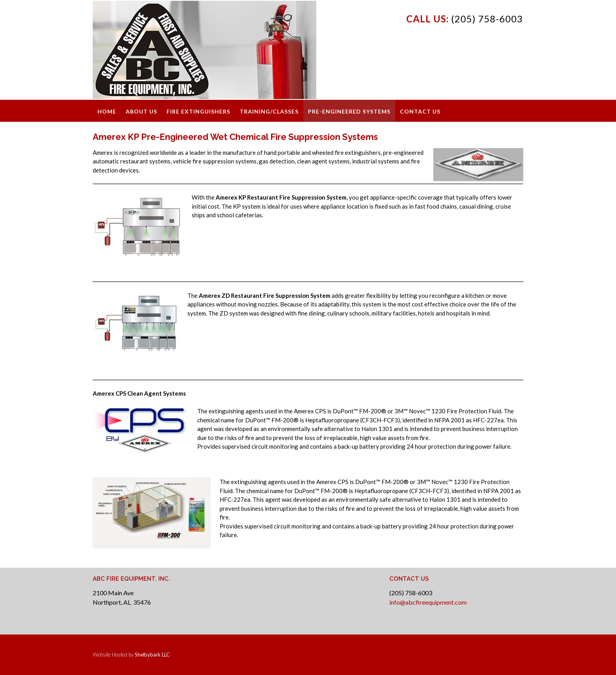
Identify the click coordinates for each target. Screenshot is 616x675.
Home (107, 111)
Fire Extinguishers (198, 111)
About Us (141, 111)
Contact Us (420, 111)
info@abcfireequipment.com (428, 602)
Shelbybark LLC (152, 655)
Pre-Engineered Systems (349, 111)
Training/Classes (269, 111)
